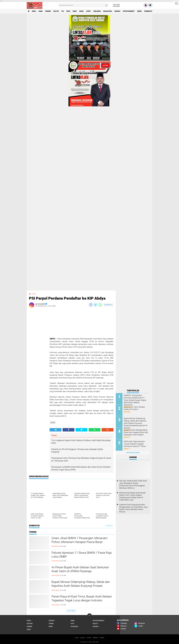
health (95, 623)
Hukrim (83, 638)
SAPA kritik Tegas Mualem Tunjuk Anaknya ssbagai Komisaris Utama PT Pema (135, 444)
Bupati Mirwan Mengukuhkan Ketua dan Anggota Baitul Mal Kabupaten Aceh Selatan (136, 432)
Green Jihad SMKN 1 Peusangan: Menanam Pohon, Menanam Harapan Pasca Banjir (80, 540)
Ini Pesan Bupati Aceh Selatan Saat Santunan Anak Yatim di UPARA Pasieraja (80, 569)
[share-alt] (55, 430)
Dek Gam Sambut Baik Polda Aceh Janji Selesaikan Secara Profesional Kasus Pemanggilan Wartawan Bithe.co (133, 484)
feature (30, 623)
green (139, 11)
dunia (81, 11)
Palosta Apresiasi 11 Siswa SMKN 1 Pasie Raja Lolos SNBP (82, 555)
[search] (83, 5)
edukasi (117, 11)
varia (41, 11)
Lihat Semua (71, 611)
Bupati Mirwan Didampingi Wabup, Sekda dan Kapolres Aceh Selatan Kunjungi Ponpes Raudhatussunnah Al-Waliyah (81, 586)
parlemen (97, 11)
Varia (77, 638)
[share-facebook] (91, 305)
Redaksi (95, 638)
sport (88, 11)
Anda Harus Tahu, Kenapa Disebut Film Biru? (134, 408)
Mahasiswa (108, 11)
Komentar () (108, 305)
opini (68, 11)
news (34, 11)
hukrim (48, 11)
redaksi (96, 626)
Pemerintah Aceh (151, 11)
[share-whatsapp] (100, 305)
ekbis (75, 11)
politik (56, 11)
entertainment (129, 11)
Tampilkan (109, 526)
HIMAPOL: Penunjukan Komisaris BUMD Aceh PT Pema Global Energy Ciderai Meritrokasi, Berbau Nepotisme (135, 400)
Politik (89, 638)
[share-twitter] (96, 305)
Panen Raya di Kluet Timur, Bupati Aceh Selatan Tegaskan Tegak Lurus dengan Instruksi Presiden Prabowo (82, 600)
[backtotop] (89, 616)
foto (72, 623)
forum (51, 623)
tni (63, 11)
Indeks (102, 638)
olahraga (74, 626)
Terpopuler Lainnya (133, 453)
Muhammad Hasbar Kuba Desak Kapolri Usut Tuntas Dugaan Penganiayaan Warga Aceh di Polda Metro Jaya (132, 496)
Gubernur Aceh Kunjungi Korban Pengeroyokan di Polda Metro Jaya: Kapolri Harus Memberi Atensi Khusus (133, 508)
